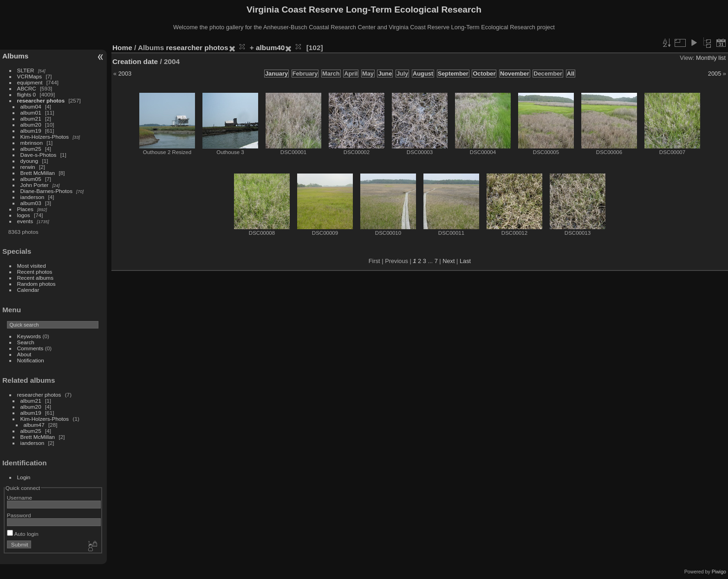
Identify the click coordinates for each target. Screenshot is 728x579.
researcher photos (41, 100)
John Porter (35, 185)
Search (26, 342)
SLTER (26, 70)
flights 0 (27, 94)
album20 (31, 125)
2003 (125, 74)
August (423, 74)
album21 (31, 119)
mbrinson (32, 143)
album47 (34, 425)
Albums (15, 56)
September (453, 74)
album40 (270, 48)
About (24, 354)
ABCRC (27, 88)
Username (19, 498)
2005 (715, 74)
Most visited (32, 266)
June (385, 74)
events (25, 221)
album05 (31, 179)
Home (122, 48)
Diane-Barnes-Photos (47, 191)
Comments (30, 348)
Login (24, 477)
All (571, 74)
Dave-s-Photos (39, 155)
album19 (31, 131)
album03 (31, 203)
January (276, 74)
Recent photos (35, 272)
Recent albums (35, 278)
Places (25, 209)
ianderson (32, 197)
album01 (31, 113)
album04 (31, 106)
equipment (30, 82)
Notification (31, 360)
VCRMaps (30, 76)
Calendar (28, 290)
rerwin (28, 167)
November (515, 74)
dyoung (29, 161)
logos (24, 215)
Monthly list (711, 58)
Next (448, 261)
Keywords (29, 336)
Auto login (23, 534)
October (484, 74)
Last (465, 261)
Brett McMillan (38, 173)
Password (19, 515)
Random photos (36, 284)
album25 (31, 149)
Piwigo (719, 572)
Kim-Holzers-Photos (45, 137)
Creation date (135, 61)
